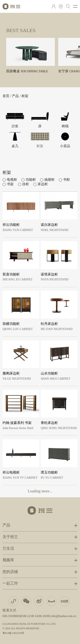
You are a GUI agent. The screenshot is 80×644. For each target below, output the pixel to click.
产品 (15, 96)
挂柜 (26, 184)
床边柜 (43, 184)
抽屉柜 (49, 180)
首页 (6, 96)
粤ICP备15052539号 (14, 633)
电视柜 (12, 180)
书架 (10, 184)
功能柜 (31, 180)
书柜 (67, 180)
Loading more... (40, 491)
